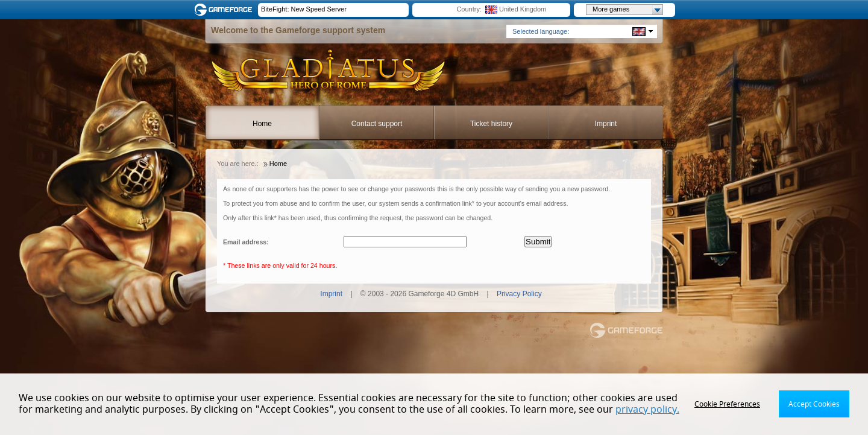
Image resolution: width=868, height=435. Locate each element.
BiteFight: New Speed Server (304, 9)
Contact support (377, 124)
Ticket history (491, 124)
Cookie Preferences (727, 404)
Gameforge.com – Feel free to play (225, 10)
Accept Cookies (814, 404)
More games (627, 10)
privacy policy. (647, 410)
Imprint (606, 124)
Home (262, 124)
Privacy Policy (519, 294)
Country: (469, 9)
